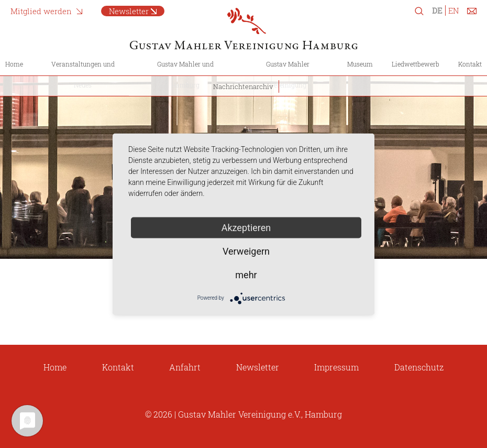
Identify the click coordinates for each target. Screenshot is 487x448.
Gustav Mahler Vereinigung (288, 74)
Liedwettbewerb (416, 64)
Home (14, 64)
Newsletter (258, 367)
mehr (246, 274)
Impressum (336, 367)
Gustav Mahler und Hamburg (185, 74)
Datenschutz (419, 367)
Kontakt (470, 64)
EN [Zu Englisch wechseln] (453, 10)
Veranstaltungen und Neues (83, 74)
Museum (360, 64)
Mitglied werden (41, 11)
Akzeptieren (246, 227)
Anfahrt (185, 367)
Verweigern (246, 251)
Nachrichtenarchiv (243, 86)
